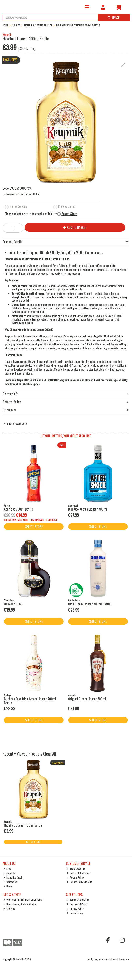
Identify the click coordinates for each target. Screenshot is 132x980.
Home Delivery (18, 207)
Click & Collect (67, 207)
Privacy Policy (75, 908)
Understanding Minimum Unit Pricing (23, 900)
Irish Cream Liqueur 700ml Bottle (89, 604)
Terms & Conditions (78, 900)
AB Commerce (122, 959)
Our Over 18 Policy (77, 904)
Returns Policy (75, 877)
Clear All (50, 754)
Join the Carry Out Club (79, 882)
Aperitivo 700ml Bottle (18, 509)
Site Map (9, 908)
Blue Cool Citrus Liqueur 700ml (88, 509)
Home (8, 886)
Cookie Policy (75, 913)
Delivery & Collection (78, 873)
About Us (9, 873)
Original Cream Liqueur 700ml (87, 699)
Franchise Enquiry (14, 877)
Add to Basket (75, 227)
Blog (7, 868)
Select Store (69, 214)
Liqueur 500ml (13, 604)
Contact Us (10, 882)
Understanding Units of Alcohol (20, 904)
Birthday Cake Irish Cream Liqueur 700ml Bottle (30, 701)
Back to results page (17, 424)
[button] (123, 65)
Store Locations (76, 868)
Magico (98, 959)
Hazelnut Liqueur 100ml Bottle (23, 825)
